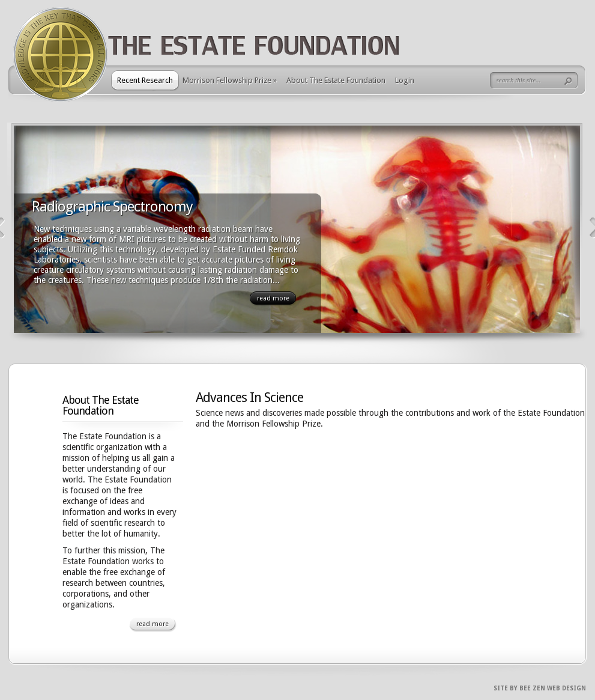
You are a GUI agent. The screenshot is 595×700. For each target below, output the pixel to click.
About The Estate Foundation (336, 80)
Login (405, 80)
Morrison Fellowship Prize (230, 80)
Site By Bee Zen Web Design (540, 688)
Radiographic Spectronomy (112, 207)
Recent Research (145, 80)
